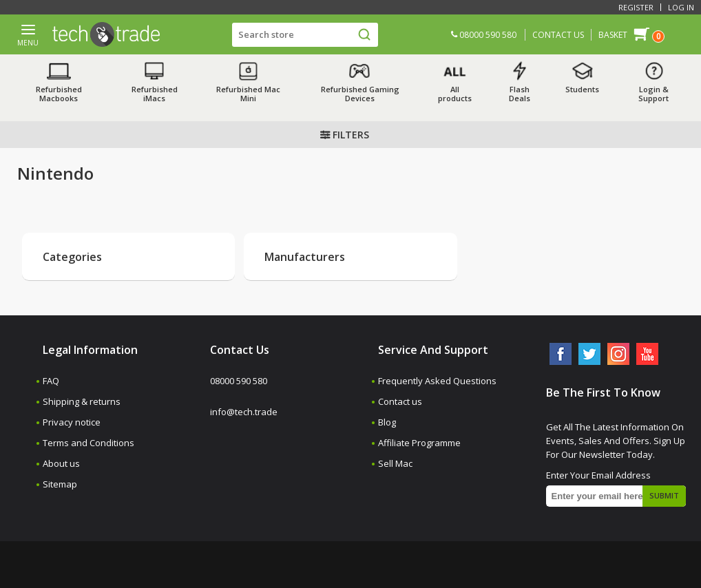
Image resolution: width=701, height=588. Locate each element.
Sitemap (60, 484)
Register (636, 7)
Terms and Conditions (88, 443)
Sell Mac (395, 463)
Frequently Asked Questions (437, 381)
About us (61, 463)
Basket (613, 35)
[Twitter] (589, 354)
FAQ (51, 381)
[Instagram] (618, 354)
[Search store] (305, 35)
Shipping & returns (82, 401)
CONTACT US (558, 35)
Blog (387, 422)
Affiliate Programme (419, 443)
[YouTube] (647, 354)
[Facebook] (561, 354)
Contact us (400, 401)
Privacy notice (72, 422)
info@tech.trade (244, 412)
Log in (681, 7)
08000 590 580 (484, 35)
